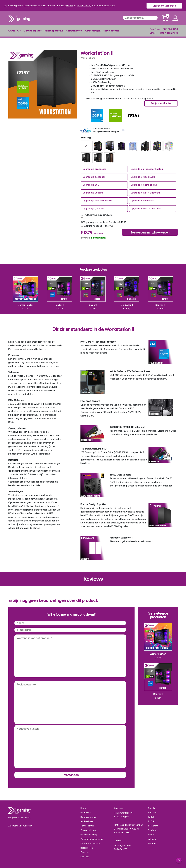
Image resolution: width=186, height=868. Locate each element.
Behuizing (86, 138)
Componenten (74, 31)
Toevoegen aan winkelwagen (150, 232)
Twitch (151, 817)
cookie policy (84, 6)
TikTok (151, 821)
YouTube (152, 813)
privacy (69, 6)
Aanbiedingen (93, 31)
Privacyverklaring (89, 835)
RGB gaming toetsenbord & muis (104, 222)
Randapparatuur (54, 31)
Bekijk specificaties (161, 103)
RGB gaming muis (99, 215)
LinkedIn (152, 839)
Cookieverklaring (89, 830)
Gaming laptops (33, 31)
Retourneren (87, 848)
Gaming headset (98, 226)
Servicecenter (111, 31)
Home (83, 808)
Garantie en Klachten (91, 843)
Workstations (88, 58)
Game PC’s (15, 31)
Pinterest (152, 843)
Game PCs (86, 813)
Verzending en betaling (92, 839)
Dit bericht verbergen (164, 6)
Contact (85, 857)
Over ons (85, 852)
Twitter (151, 835)
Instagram (153, 826)
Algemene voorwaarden (20, 826)
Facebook (153, 830)
